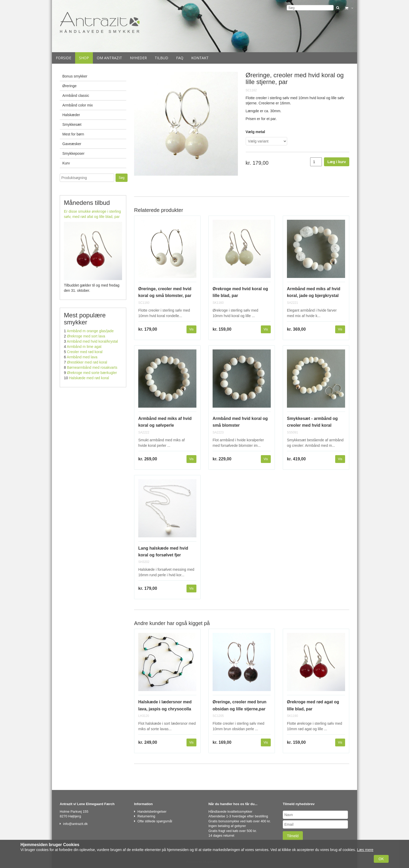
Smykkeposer (73, 153)
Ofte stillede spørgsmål (155, 821)
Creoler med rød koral (85, 352)
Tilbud (161, 58)
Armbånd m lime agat (84, 347)
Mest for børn (73, 134)
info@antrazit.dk (75, 824)
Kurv (66, 163)
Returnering (146, 816)
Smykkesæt (72, 124)
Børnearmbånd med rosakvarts (92, 367)
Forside (64, 58)
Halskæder (71, 115)
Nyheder (138, 58)
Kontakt (200, 58)
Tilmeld (293, 836)
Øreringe (69, 86)
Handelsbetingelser (152, 811)
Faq (180, 58)
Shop (84, 58)
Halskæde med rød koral (89, 378)
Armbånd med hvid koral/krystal (92, 341)
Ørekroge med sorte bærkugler (92, 373)
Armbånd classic (76, 96)
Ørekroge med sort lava (86, 336)
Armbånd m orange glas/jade (90, 331)
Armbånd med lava (82, 357)
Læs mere (365, 850)
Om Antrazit (109, 58)
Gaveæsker (72, 144)
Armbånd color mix (78, 105)
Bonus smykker (75, 76)
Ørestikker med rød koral (87, 362)
